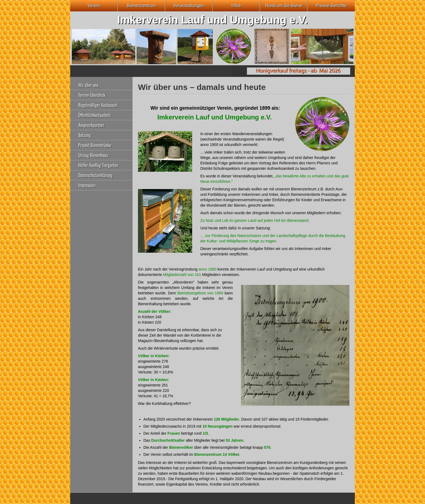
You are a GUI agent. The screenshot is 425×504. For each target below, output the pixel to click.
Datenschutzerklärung (95, 175)
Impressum (87, 185)
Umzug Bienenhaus (93, 155)
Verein (94, 6)
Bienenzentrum (141, 6)
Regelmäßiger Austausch (98, 105)
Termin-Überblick (92, 95)
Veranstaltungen (189, 6)
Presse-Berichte (331, 6)
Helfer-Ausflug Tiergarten (98, 165)
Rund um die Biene (284, 6)
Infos (236, 6)
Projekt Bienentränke (95, 145)
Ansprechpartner (91, 125)
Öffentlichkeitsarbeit (94, 115)
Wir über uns (88, 85)
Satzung (85, 135)
